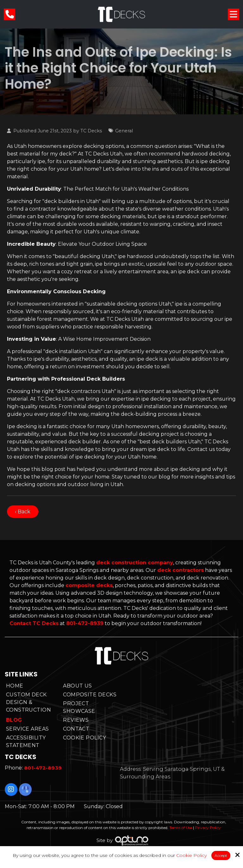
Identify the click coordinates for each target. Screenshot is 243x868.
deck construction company (135, 563)
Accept (221, 855)
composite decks (89, 585)
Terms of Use (181, 828)
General (124, 131)
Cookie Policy (191, 855)
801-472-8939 (85, 623)
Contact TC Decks (34, 623)
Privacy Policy (208, 828)
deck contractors (181, 570)
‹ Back (23, 512)
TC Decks (91, 131)
